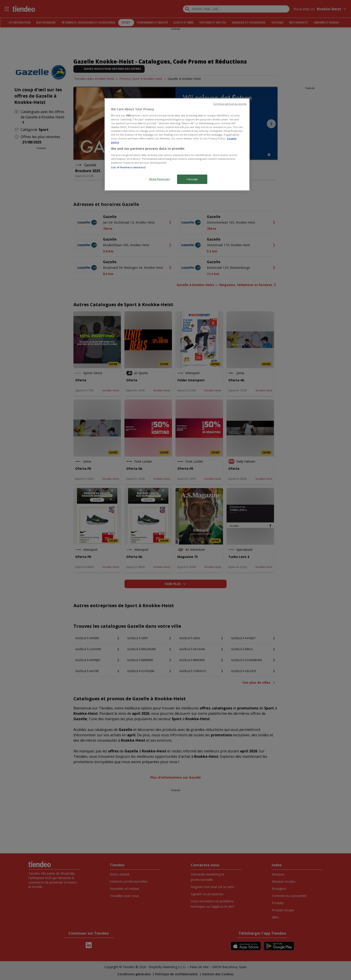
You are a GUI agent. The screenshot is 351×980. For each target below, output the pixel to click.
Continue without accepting (230, 104)
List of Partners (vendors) (128, 167)
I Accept (192, 179)
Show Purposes (159, 179)
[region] (177, 144)
